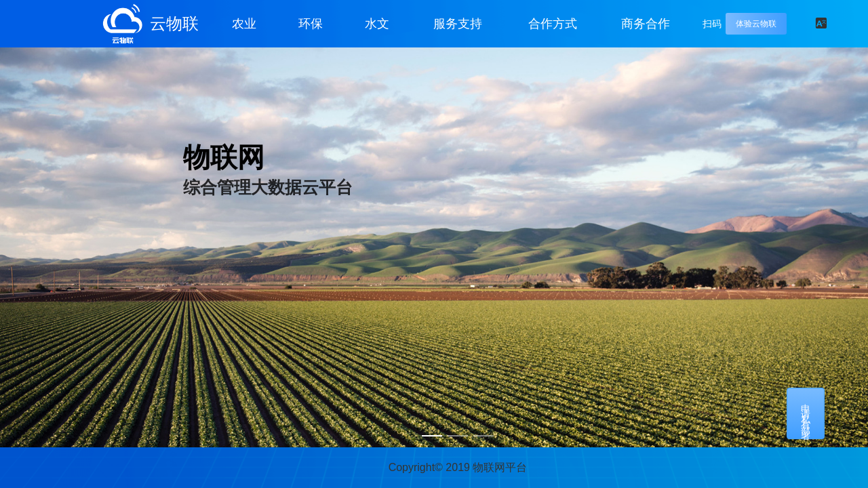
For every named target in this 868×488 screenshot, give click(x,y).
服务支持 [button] (458, 24)
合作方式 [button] (553, 24)
